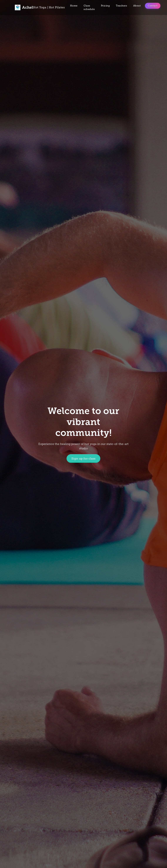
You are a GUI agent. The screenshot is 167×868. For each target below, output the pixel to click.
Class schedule (89, 7)
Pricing (105, 6)
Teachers (121, 6)
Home (74, 6)
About (137, 6)
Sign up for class (83, 459)
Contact (153, 6)
